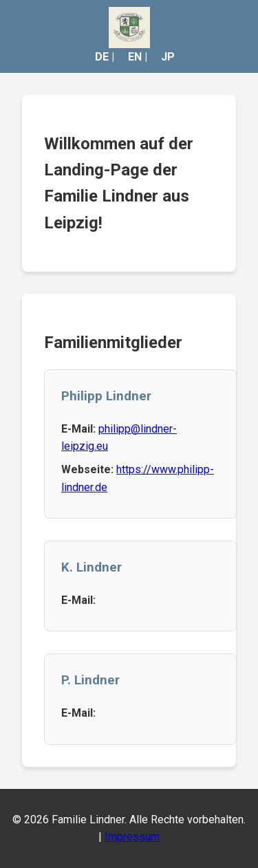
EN (135, 57)
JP (168, 57)
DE (102, 57)
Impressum (132, 837)
